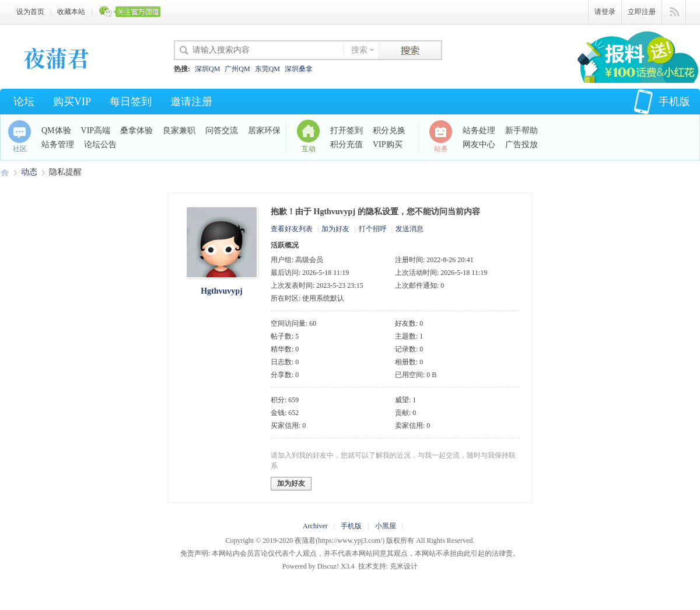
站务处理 (479, 130)
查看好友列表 (292, 229)
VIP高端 (96, 130)
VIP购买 (388, 144)
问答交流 (222, 130)
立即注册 (642, 12)
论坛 (24, 102)
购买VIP (72, 102)
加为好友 (335, 229)
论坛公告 (100, 144)
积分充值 (346, 144)
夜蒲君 (5, 172)
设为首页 (30, 12)
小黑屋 (386, 526)
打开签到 (346, 130)
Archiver (315, 526)
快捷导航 (674, 12)
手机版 (662, 102)
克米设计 (404, 566)
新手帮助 (521, 130)
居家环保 (264, 130)
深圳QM (207, 69)
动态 (29, 172)
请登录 (605, 12)
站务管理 (58, 144)
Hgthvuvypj (222, 291)
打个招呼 (373, 229)
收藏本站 (71, 12)
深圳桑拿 (299, 69)
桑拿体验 (136, 130)
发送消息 (409, 229)
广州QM (237, 69)
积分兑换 (389, 130)
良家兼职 (179, 130)
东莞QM (267, 69)
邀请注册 (191, 102)
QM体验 (56, 130)
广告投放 (521, 144)
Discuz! (328, 566)
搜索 (359, 50)
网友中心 (479, 144)
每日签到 (131, 102)
